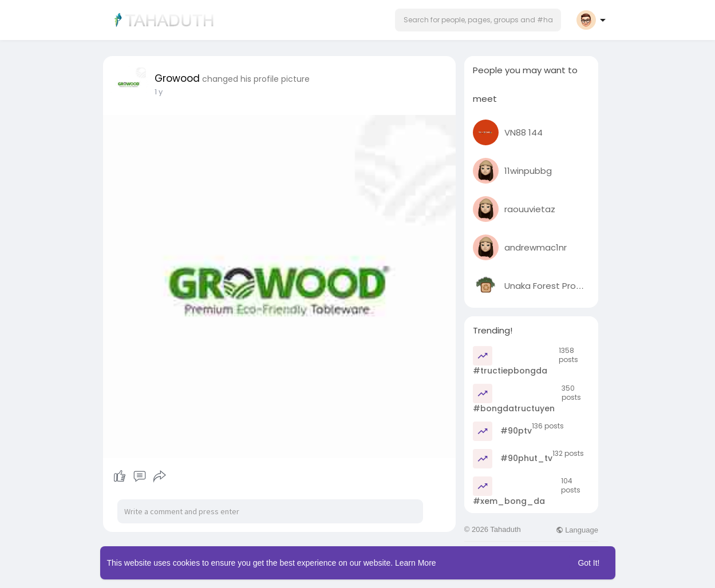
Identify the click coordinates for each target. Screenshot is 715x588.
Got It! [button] (588, 563)
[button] (478, 20)
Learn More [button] (416, 563)
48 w (163, 92)
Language (577, 530)
